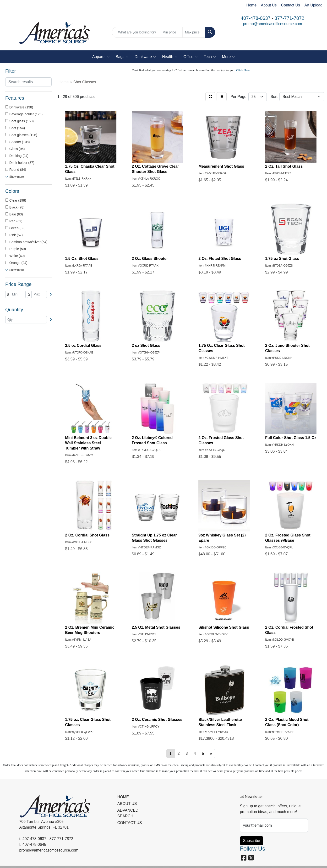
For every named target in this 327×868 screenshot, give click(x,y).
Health (170, 57)
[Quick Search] (136, 32)
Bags (122, 57)
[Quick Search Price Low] (171, 32)
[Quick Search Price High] (194, 32)
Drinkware (145, 57)
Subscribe (252, 841)
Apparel (101, 57)
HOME (123, 797)
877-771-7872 (289, 18)
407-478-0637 (256, 18)
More (228, 57)
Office (191, 57)
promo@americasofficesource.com (272, 24)
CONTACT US (130, 823)
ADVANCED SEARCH (128, 813)
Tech (210, 57)
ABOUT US (127, 804)
